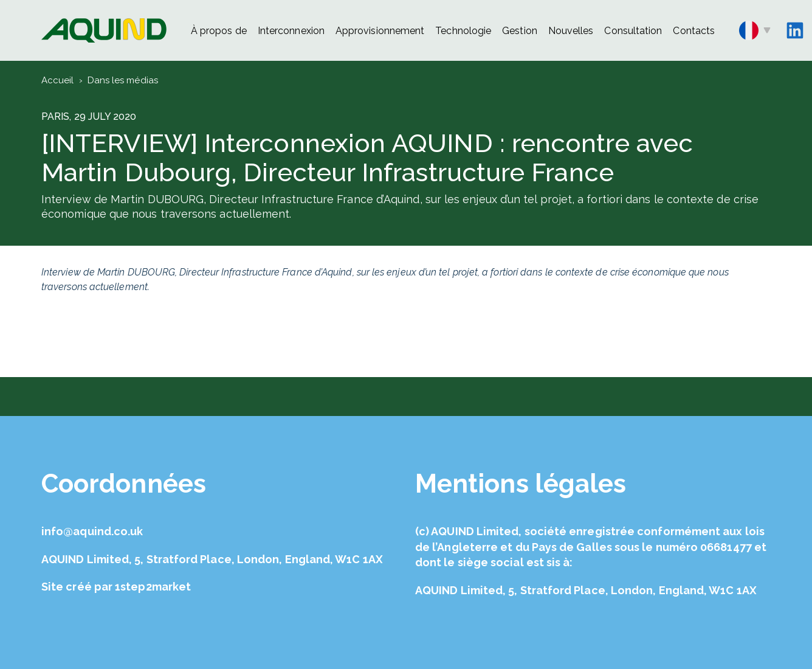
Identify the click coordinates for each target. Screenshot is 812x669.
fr (755, 30)
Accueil (58, 80)
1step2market (153, 587)
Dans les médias (123, 80)
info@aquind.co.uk (92, 531)
